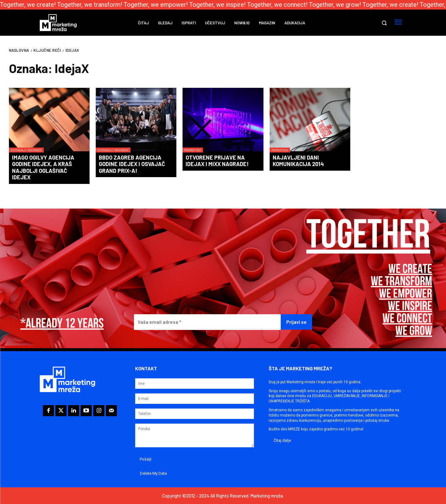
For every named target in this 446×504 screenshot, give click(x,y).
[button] (384, 23)
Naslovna (19, 50)
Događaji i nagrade (26, 150)
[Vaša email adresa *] (207, 322)
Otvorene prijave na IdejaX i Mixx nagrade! (217, 161)
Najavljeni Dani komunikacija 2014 (298, 161)
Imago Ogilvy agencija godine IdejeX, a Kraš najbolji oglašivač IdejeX (43, 167)
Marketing (193, 150)
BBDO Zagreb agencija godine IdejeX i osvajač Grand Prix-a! (132, 164)
